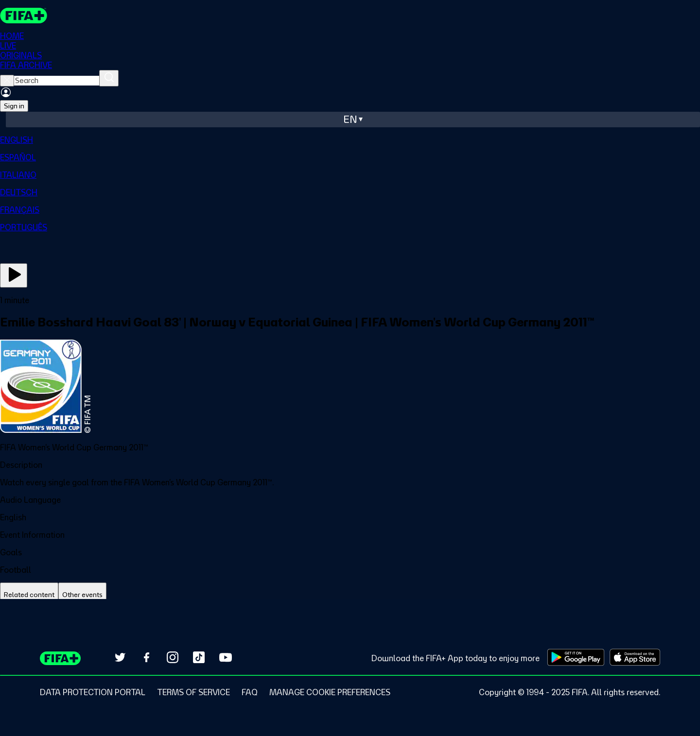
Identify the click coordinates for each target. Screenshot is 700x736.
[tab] (29, 595)
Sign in (14, 106)
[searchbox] (57, 81)
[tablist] (350, 595)
